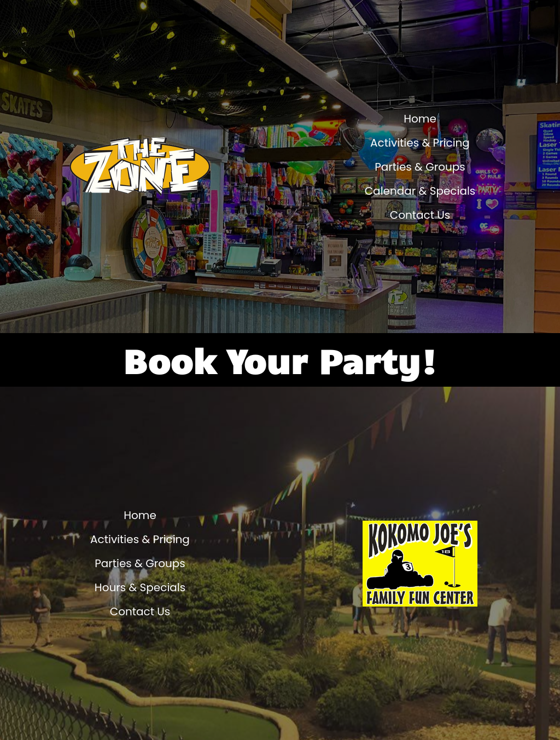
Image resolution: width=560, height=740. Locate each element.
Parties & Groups (420, 167)
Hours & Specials (140, 587)
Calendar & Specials (420, 191)
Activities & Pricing (420, 143)
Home (420, 119)
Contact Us (420, 215)
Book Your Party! (280, 360)
